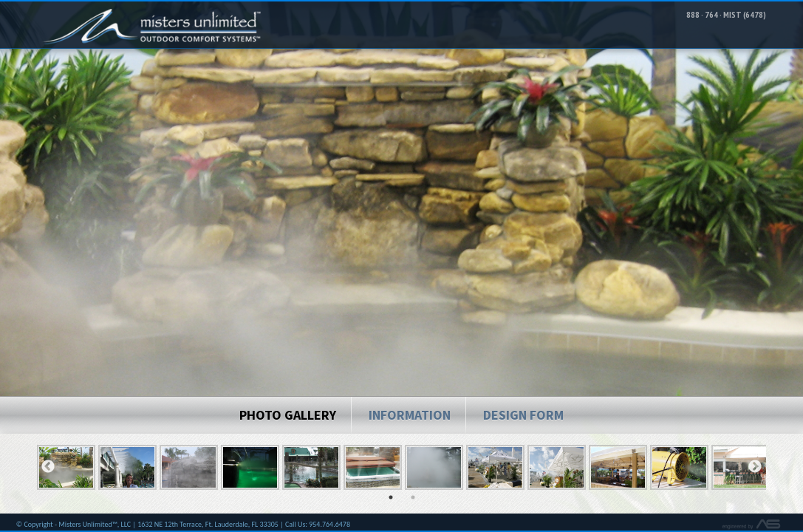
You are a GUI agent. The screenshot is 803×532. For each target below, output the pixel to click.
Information (410, 422)
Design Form (523, 422)
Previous (48, 474)
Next (755, 474)
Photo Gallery (288, 422)
